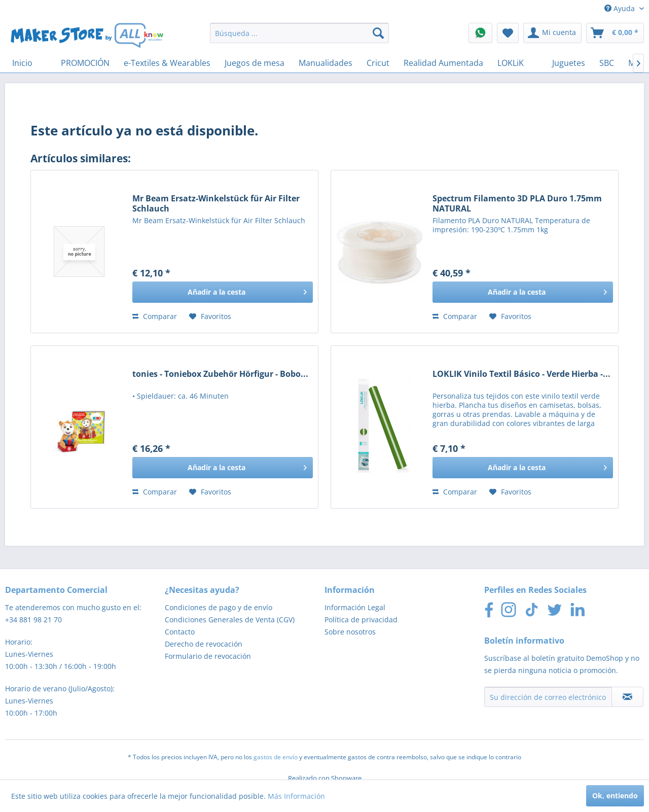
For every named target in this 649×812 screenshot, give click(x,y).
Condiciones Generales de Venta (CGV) (230, 620)
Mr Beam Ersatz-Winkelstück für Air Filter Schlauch (216, 203)
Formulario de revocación (208, 656)
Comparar (155, 316)
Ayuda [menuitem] (621, 8)
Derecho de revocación (204, 644)
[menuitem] (299, 33)
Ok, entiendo (615, 796)
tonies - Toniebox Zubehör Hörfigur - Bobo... (220, 374)
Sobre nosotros (350, 632)
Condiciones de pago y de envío (219, 607)
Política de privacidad (361, 620)
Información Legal (355, 607)
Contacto (180, 632)
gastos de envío (276, 757)
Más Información (296, 796)
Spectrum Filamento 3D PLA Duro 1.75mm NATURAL (517, 203)
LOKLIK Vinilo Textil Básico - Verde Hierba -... (521, 374)
